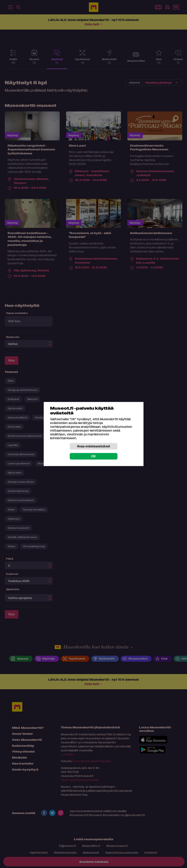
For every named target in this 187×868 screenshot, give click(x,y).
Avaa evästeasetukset (94, 446)
